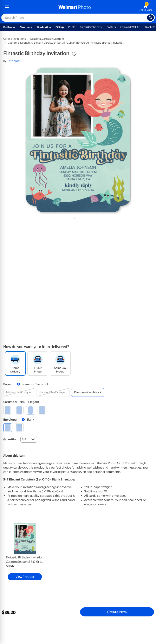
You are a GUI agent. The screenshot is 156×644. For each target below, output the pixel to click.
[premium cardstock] (88, 392)
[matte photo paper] (19, 392)
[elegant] (30, 410)
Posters (111, 27)
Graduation (44, 27)
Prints (72, 27)
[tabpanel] (78, 140)
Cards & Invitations (15, 39)
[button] (74, 54)
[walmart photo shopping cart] (145, 7)
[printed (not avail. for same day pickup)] (19, 428)
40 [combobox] (24, 439)
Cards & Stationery (91, 27)
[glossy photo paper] (53, 392)
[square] (8, 410)
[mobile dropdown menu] (7, 7)
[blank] (8, 428)
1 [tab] (74, 217)
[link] (25, 552)
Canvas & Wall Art (130, 27)
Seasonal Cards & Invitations (47, 39)
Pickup (60, 27)
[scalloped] (42, 410)
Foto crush (14, 61)
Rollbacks (9, 27)
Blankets (150, 27)
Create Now (117, 612)
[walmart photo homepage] (75, 7)
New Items (26, 27)
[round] (19, 410)
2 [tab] (80, 217)
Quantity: (10, 439)
